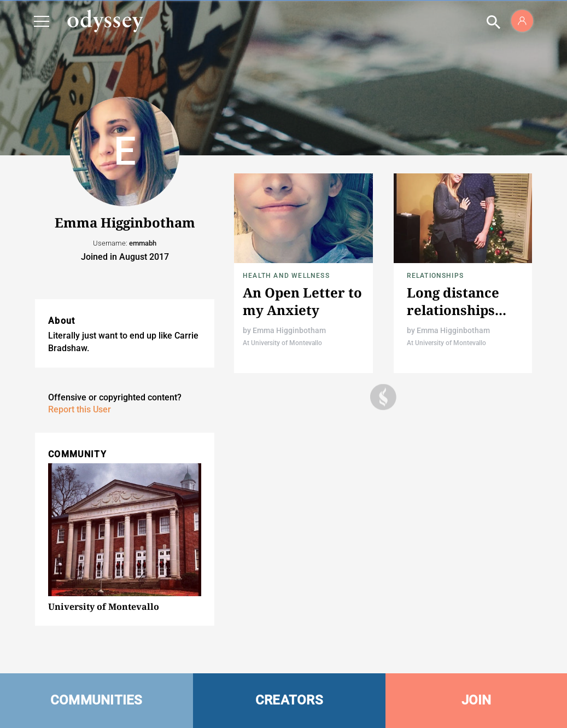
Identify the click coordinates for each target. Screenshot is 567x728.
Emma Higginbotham (289, 330)
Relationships (436, 276)
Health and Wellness (286, 276)
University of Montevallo (104, 607)
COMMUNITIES (97, 700)
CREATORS (289, 700)
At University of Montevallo (282, 343)
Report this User (80, 409)
